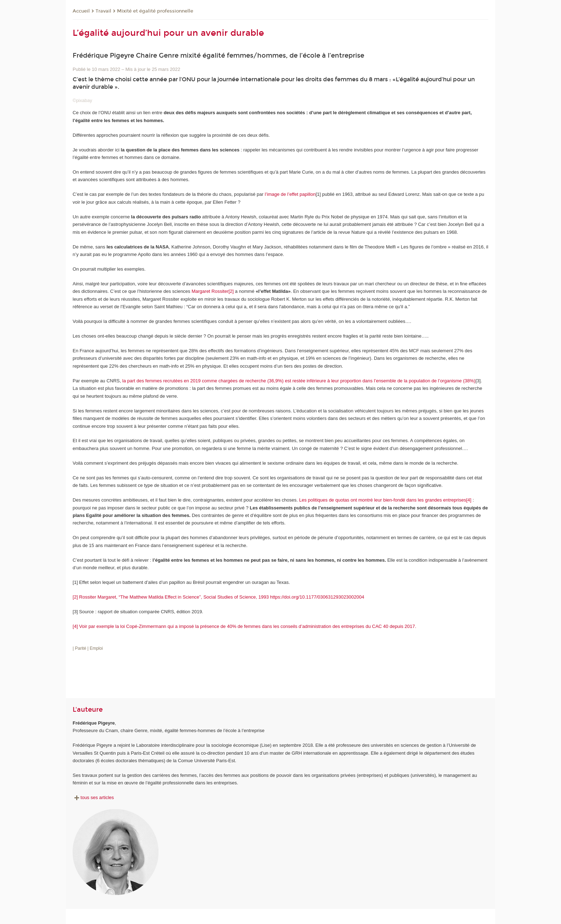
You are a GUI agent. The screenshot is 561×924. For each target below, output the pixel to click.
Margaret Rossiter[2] (213, 291)
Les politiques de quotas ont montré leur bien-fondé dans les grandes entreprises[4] (384, 500)
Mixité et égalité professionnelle (155, 11)
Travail (103, 11)
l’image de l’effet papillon (289, 194)
